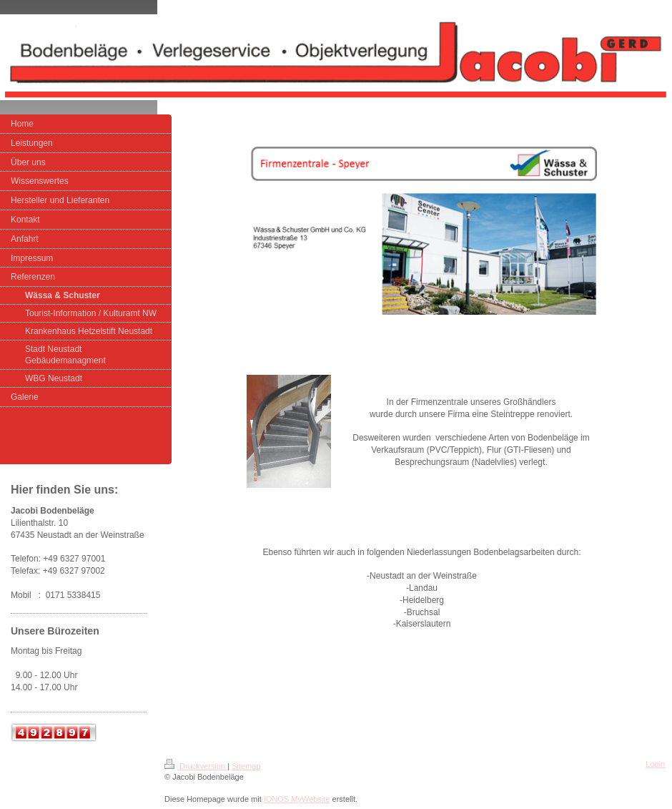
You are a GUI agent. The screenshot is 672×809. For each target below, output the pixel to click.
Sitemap (246, 766)
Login (655, 764)
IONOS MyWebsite (297, 799)
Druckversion (196, 766)
